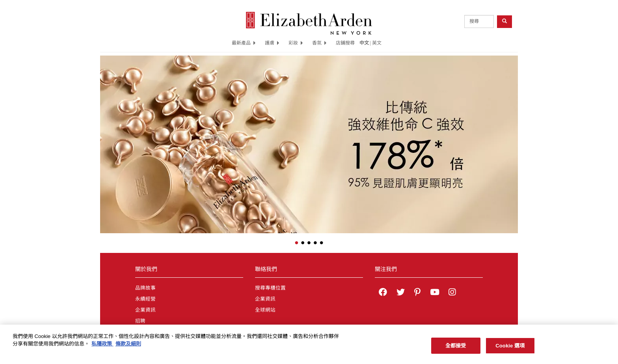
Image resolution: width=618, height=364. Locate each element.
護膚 (272, 43)
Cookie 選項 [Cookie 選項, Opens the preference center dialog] (510, 348)
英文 (377, 43)
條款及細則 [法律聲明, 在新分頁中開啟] (128, 346)
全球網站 (265, 310)
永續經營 (145, 299)
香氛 (319, 43)
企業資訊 (145, 310)
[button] (106, 139)
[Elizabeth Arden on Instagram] (452, 293)
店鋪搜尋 (345, 43)
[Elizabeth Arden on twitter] (401, 293)
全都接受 (456, 348)
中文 (364, 43)
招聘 (140, 321)
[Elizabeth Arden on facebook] (383, 293)
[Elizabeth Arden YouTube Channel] (435, 293)
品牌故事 (145, 288)
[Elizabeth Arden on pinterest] (417, 293)
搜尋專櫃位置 (270, 288)
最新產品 (244, 43)
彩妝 (296, 43)
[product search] (479, 21)
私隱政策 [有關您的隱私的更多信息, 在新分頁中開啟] (102, 346)
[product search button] (504, 21)
